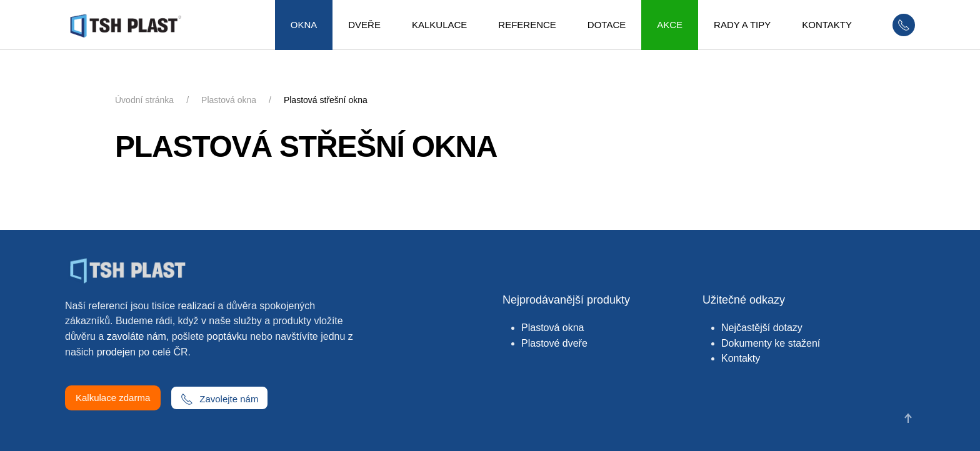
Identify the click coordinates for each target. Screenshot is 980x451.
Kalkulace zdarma (113, 398)
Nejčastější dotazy (762, 328)
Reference (527, 25)
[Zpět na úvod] (130, 25)
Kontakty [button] (827, 25)
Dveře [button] (364, 25)
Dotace (607, 25)
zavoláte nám (137, 336)
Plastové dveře (554, 343)
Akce (670, 25)
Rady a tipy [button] (742, 25)
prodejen (116, 352)
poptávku (227, 336)
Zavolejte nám (219, 399)
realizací (197, 306)
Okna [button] (304, 25)
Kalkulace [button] (439, 25)
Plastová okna (553, 328)
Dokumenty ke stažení (771, 343)
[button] (908, 418)
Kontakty (741, 358)
